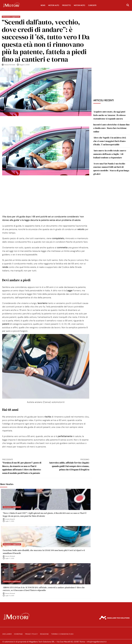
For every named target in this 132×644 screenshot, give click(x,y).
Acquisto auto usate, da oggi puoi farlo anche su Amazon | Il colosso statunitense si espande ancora (109, 115)
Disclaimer (7, 634)
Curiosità (92, 5)
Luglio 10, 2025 (10, 596)
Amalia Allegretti (10, 519)
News (43, 5)
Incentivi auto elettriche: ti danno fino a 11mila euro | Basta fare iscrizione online (111, 128)
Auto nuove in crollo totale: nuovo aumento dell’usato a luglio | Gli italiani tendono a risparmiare (110, 154)
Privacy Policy (31, 634)
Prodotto (66, 5)
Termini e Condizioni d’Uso (62, 634)
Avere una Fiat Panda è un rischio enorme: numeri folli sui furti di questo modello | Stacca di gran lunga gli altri (111, 169)
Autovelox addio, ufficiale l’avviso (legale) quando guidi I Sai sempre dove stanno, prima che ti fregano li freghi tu (67, 465)
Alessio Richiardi (10, 65)
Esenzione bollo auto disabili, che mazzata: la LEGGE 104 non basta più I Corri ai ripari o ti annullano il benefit (44, 552)
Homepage (18, 634)
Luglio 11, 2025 (10, 521)
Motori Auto (54, 5)
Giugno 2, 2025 (24, 65)
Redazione (44, 634)
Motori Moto (79, 5)
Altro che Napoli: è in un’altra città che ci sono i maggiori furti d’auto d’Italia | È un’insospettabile (110, 141)
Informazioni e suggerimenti (11, 17)
